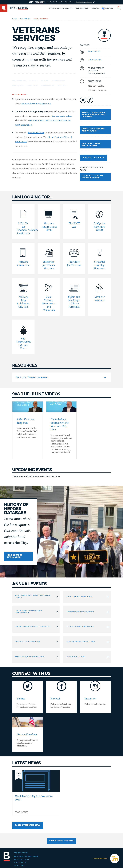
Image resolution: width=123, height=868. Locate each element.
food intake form (36, 133)
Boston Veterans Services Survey (91, 144)
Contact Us (19, 866)
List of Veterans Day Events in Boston (93, 177)
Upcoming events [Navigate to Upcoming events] (58, 80)
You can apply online (62, 116)
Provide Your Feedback (61, 841)
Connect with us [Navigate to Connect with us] (48, 86)
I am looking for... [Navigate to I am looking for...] (20, 80)
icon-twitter (83, 100)
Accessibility (20, 863)
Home (15, 19)
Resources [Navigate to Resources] (34, 80)
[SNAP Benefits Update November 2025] (36, 793)
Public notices (82, 8)
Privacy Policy (21, 853)
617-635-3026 (94, 52)
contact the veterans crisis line (36, 104)
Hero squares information (14, 556)
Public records (21, 859)
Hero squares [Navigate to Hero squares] (18, 86)
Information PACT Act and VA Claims (93, 130)
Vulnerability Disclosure (26, 856)
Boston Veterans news (28, 825)
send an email (95, 60)
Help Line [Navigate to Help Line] (45, 80)
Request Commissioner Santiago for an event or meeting (94, 115)
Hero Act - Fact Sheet (93, 158)
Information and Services (61, 8)
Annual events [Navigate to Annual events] (32, 86)
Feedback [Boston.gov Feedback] (95, 8)
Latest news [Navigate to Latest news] (62, 86)
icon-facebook (90, 100)
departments (25, 19)
